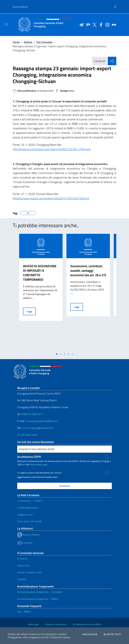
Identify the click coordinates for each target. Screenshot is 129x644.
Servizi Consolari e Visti (29, 572)
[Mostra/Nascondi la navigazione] (6, 24)
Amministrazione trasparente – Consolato (40, 592)
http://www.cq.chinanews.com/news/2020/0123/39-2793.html (52, 149)
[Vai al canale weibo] (81, 24)
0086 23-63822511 (32, 414)
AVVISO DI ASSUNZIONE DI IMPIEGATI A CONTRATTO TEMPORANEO (40, 273)
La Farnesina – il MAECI (30, 501)
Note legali (33, 624)
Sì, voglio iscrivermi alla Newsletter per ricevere (39, 473)
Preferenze (90, 634)
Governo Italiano (20, 7)
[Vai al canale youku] (87, 24)
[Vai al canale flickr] (113, 24)
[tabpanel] (41, 292)
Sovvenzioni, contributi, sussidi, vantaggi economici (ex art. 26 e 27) (88, 271)
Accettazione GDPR (29, 457)
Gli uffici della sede (27, 435)
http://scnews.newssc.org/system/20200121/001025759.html (51, 198)
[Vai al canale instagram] (107, 24)
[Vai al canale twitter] (94, 24)
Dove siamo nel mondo (29, 521)
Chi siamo (22, 559)
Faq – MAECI (24, 612)
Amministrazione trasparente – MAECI (38, 599)
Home (16, 42)
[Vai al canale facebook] (100, 24)
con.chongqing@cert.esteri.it (38, 428)
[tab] (57, 354)
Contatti (22, 579)
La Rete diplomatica (28, 508)
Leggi (31, 311)
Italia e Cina (23, 565)
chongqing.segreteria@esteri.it (42, 421)
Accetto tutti (112, 634)
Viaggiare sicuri (25, 514)
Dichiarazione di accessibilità (87, 624)
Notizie (28, 42)
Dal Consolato (45, 42)
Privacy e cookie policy (56, 624)
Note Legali (42, 464)
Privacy (33, 464)
